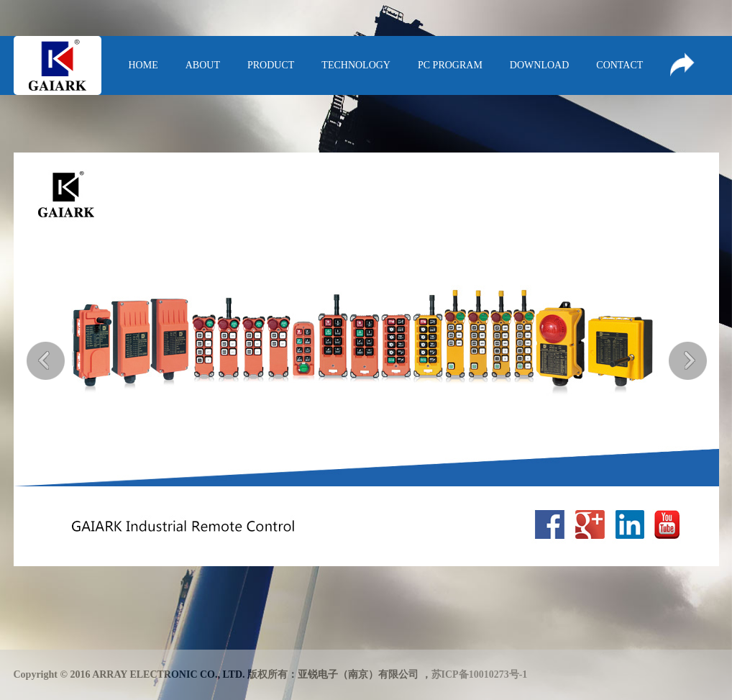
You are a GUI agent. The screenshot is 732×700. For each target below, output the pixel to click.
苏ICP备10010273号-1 (480, 674)
